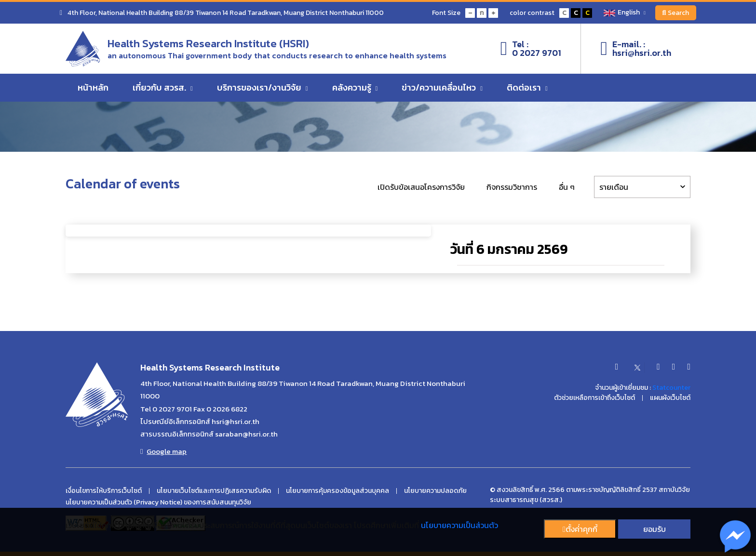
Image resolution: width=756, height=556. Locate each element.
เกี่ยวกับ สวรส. (163, 88)
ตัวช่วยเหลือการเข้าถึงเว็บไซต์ (594, 398)
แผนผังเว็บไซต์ (670, 398)
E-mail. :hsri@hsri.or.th (636, 49)
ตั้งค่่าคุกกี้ (580, 529)
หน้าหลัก (93, 88)
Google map (163, 451)
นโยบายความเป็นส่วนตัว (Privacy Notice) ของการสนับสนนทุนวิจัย (158, 503)
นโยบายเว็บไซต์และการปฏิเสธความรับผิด (214, 491)
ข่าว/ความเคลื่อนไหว (442, 88)
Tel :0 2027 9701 (531, 49)
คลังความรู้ (355, 88)
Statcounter (671, 388)
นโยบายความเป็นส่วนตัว (459, 525)
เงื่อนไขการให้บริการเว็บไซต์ (104, 491)
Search (675, 13)
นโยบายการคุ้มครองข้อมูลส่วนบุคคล (337, 491)
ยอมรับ (655, 529)
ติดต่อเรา (527, 88)
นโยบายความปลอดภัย (435, 491)
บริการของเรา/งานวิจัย (263, 88)
